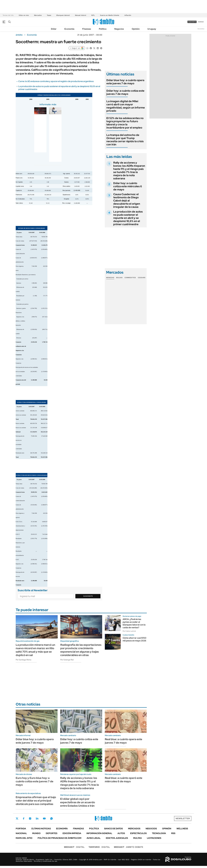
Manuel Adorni (81, 15)
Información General (99, 833)
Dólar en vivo (24, 15)
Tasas (49, 15)
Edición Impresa (72, 833)
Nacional (21, 833)
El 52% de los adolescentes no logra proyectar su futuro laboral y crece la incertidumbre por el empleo (125, 123)
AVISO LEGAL (94, 838)
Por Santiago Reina (23, 660)
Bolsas (119, 278)
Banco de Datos (114, 829)
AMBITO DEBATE (129, 847)
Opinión (136, 29)
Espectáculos (138, 833)
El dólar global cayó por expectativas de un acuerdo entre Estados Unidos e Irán (78, 802)
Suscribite (88, 596)
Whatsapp (51, 818)
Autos (121, 833)
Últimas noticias (41, 829)
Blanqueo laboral (63, 15)
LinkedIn (37, 818)
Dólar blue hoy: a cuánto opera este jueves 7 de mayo (125, 82)
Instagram (30, 818)
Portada (21, 829)
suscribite (192, 22)
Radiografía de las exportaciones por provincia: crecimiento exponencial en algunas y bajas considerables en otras (81, 650)
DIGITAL (74, 847)
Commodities (130, 278)
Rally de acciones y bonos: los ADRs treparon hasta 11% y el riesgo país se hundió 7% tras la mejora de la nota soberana (129, 171)
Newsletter (201, 29)
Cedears (142, 278)
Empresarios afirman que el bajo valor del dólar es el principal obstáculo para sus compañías (36, 801)
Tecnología (159, 833)
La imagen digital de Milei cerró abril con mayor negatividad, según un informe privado (126, 106)
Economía (69, 29)
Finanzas (87, 29)
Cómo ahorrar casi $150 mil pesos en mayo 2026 (134, 639)
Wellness (182, 829)
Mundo (36, 833)
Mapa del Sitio (24, 838)
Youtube (44, 819)
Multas (137, 838)
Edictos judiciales (117, 838)
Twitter (17, 818)
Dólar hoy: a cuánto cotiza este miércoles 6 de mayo (128, 186)
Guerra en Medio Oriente (110, 15)
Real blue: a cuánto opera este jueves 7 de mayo (124, 741)
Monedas (110, 278)
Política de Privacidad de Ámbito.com (59, 838)
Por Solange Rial (67, 660)
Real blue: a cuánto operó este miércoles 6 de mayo (124, 780)
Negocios (119, 29)
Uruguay (152, 29)
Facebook (24, 818)
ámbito (19, 35)
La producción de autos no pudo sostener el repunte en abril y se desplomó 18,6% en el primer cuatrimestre (128, 218)
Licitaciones (154, 838)
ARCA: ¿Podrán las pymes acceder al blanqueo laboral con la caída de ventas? (134, 623)
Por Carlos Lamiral (129, 631)
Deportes (52, 833)
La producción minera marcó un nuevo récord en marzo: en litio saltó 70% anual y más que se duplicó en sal (35, 650)
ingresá (201, 22)
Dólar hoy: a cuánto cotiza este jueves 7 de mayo (125, 92)
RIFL (93, 15)
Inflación (128, 15)
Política (103, 29)
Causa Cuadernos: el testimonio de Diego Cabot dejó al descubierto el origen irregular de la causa (127, 201)
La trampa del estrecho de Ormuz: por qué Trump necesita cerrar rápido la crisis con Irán (125, 140)
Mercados (38, 15)
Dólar (54, 29)
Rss (173, 833)
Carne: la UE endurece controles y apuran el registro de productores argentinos (56, 81)
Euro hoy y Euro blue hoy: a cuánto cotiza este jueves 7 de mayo (35, 781)
